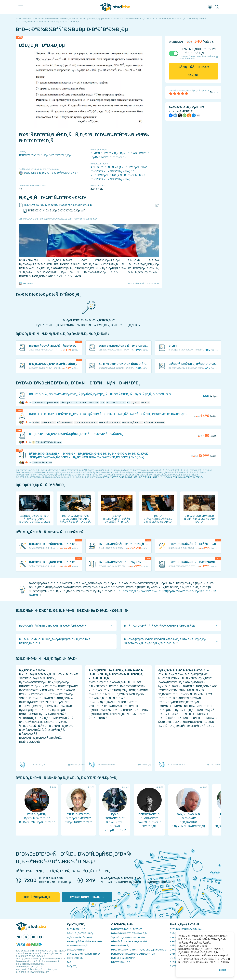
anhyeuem (26, 283)
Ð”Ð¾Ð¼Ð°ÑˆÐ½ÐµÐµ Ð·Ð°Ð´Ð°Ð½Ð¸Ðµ (45, 155)
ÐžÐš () (223, 970)
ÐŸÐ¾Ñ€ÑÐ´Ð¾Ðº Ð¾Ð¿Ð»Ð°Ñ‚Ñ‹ (129, 941)
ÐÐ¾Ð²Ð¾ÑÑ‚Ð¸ (77, 929)
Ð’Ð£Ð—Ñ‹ (175, 958)
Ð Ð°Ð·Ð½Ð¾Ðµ (75, 958)
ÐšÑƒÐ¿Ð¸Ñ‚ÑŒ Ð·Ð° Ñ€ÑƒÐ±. (193, 71)
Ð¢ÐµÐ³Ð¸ (72, 966)
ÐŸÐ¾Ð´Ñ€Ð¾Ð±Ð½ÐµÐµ (87, 897)
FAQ (69, 962)
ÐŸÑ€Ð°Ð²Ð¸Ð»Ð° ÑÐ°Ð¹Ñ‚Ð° (127, 929)
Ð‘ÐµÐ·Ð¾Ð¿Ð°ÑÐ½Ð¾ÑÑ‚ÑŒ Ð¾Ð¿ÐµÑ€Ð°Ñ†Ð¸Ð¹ (139, 950)
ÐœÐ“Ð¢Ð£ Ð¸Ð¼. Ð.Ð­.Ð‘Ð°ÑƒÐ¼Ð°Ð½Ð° (48, 173)
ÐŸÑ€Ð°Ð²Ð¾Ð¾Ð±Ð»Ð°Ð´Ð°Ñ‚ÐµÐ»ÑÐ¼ (133, 954)
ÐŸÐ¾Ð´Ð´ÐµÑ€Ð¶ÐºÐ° (123, 958)
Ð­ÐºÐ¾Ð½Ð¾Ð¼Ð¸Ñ (78, 946)
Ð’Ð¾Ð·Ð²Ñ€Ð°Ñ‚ (120, 946)
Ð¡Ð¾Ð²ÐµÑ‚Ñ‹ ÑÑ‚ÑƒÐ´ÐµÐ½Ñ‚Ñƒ (85, 941)
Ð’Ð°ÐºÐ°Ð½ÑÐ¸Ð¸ (121, 962)
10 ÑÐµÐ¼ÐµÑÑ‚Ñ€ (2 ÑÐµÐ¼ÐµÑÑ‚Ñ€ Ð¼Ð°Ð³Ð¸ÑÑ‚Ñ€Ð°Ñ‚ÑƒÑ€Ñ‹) (118, 175)
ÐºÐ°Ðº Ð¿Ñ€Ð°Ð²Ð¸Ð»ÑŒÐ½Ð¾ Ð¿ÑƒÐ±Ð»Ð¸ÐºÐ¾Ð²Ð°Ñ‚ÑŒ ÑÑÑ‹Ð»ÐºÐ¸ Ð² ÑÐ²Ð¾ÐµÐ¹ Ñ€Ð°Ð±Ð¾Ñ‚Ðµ (152, 477)
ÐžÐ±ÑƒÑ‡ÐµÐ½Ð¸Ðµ (38, 897)
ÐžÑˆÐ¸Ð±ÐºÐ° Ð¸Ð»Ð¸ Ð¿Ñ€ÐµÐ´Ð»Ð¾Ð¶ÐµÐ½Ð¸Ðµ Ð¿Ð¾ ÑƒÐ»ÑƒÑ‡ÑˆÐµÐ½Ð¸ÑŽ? (58, 219)
